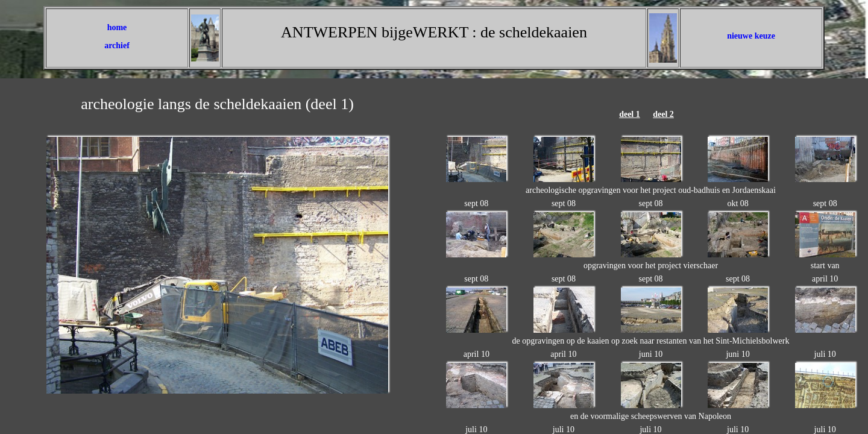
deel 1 (630, 114)
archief (117, 46)
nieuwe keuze (751, 36)
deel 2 (663, 114)
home (117, 27)
